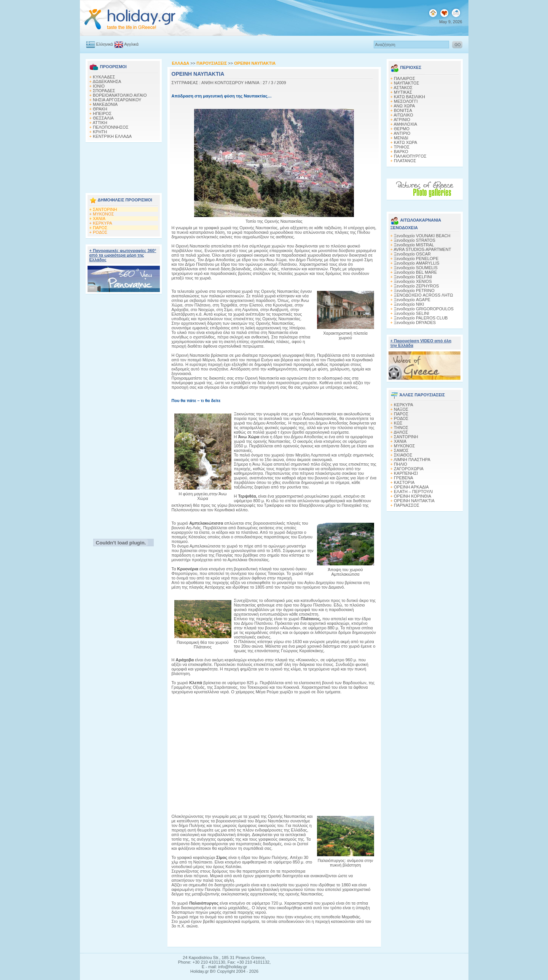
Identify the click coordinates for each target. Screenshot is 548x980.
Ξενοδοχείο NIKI (409, 304)
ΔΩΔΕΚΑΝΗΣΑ (107, 81)
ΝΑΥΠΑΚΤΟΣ (406, 83)
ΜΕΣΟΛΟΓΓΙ (406, 101)
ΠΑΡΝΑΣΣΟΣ (407, 505)
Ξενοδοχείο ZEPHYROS (416, 286)
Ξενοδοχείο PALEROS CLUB (421, 318)
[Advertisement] (124, 166)
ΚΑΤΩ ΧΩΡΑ (405, 142)
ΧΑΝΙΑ (99, 219)
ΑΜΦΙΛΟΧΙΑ (405, 124)
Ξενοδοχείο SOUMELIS (416, 268)
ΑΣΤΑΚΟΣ (403, 88)
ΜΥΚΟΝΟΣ (103, 214)
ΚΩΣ (398, 423)
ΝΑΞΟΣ (401, 409)
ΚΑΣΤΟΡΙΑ (404, 482)
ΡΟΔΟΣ (100, 232)
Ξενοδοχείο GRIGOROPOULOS (424, 309)
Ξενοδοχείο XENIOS (413, 281)
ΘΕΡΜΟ (402, 129)
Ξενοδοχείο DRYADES (415, 322)
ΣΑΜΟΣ (401, 450)
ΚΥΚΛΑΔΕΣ (104, 77)
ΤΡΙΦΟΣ (402, 147)
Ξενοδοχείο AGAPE (412, 300)
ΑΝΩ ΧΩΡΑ (404, 106)
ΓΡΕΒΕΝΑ (404, 478)
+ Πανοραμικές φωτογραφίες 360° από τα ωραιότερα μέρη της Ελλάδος (123, 255)
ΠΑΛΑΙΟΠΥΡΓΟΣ (410, 156)
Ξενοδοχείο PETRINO (414, 290)
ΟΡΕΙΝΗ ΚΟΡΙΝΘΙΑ (413, 496)
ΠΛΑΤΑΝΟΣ (405, 161)
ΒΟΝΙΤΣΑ (403, 110)
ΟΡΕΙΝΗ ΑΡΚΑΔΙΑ (411, 487)
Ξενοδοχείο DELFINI (413, 277)
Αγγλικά (126, 44)
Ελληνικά (100, 44)
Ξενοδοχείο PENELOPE (416, 259)
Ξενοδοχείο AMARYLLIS (417, 263)
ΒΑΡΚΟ (401, 152)
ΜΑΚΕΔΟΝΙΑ (105, 104)
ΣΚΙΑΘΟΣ (403, 455)
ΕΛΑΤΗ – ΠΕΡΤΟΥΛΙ (413, 492)
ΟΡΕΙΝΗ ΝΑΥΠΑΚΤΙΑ (414, 501)
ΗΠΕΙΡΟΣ (102, 113)
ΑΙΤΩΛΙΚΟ (403, 115)
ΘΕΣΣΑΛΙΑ (103, 118)
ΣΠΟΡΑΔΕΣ (104, 91)
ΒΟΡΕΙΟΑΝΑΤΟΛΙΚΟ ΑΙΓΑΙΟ (120, 95)
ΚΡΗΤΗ (100, 132)
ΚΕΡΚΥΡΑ (103, 223)
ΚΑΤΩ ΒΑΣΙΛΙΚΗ (409, 97)
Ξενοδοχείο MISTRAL (414, 245)
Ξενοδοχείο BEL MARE (415, 272)
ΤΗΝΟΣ (401, 428)
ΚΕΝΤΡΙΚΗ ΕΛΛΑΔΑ (112, 136)
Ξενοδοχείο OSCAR (412, 254)
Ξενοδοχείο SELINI (412, 313)
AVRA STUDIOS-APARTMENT (422, 249)
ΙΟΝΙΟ (99, 86)
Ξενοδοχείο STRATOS (415, 240)
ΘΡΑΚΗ (100, 109)
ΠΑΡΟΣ (100, 228)
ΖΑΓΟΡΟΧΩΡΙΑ (409, 469)
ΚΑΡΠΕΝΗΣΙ (406, 473)
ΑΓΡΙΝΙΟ (402, 120)
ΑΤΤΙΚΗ (100, 123)
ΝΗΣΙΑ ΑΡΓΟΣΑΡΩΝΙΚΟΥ (117, 100)
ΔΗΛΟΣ (401, 432)
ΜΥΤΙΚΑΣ (403, 92)
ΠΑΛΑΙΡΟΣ (405, 78)
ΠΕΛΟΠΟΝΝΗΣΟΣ (111, 127)
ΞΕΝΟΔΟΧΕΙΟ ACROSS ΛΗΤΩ (423, 295)
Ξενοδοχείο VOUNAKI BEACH (422, 236)
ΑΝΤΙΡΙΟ (402, 133)
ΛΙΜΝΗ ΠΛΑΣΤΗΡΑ (412, 460)
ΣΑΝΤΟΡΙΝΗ (105, 209)
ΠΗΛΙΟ (401, 464)
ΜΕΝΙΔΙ (401, 138)
